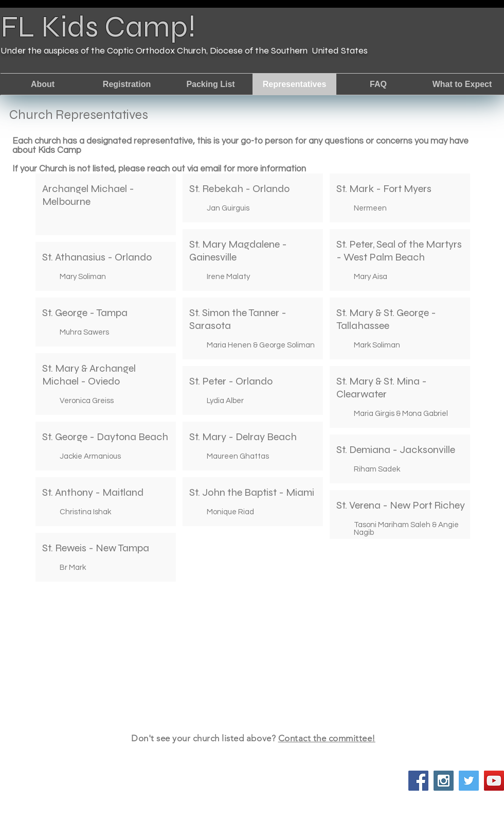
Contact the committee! (327, 738)
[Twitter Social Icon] (469, 781)
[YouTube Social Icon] (494, 781)
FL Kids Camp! (98, 27)
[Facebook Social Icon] (418, 781)
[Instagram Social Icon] (444, 781)
